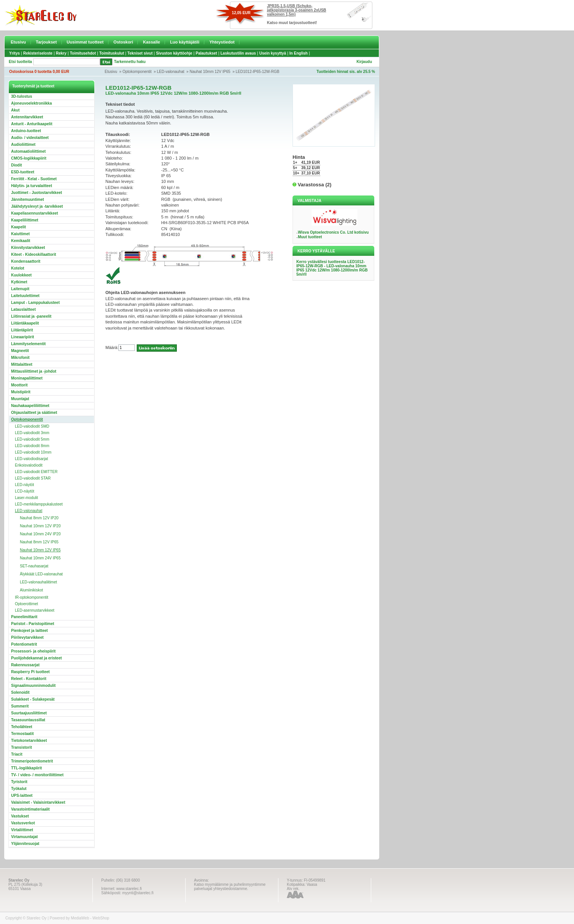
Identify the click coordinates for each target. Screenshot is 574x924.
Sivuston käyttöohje (174, 53)
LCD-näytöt (25, 491)
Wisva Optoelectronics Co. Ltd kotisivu (333, 232)
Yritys (15, 53)
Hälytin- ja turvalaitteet (32, 186)
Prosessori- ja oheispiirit (33, 651)
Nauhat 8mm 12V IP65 (39, 542)
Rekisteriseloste (38, 53)
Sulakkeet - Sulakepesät (33, 699)
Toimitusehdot (83, 53)
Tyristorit (19, 782)
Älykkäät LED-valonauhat (41, 574)
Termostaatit (22, 734)
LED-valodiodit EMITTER (36, 472)
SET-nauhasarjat (34, 566)
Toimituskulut (112, 53)
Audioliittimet (23, 145)
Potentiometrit (24, 644)
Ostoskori (123, 42)
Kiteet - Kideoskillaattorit (34, 254)
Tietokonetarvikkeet (29, 741)
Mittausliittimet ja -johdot (34, 371)
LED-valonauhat (171, 72)
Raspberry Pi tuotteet (30, 672)
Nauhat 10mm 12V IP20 (40, 526)
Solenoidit (20, 692)
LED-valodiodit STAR (33, 478)
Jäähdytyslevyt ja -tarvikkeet (37, 206)
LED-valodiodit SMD (32, 426)
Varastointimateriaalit (30, 809)
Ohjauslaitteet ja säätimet (34, 413)
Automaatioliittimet (28, 151)
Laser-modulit (27, 498)
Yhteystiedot (222, 42)
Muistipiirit (21, 392)
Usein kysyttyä (273, 53)
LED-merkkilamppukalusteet (39, 504)
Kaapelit (19, 227)
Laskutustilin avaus (238, 53)
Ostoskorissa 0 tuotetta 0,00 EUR (39, 72)
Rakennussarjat (25, 665)
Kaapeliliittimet (25, 220)
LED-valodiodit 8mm (32, 446)
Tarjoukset (46, 42)
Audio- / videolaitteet (30, 138)
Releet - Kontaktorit (29, 679)
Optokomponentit (137, 72)
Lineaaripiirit (23, 337)
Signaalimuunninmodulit (33, 686)
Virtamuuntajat (24, 837)
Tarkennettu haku (130, 62)
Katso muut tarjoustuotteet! (292, 23)
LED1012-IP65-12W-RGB (257, 72)
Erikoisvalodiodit (29, 465)
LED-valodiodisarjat (32, 459)
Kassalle (151, 42)
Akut (15, 110)
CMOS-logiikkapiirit (29, 158)
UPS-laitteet (22, 796)
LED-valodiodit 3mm (32, 433)
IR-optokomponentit (32, 597)
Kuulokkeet (21, 275)
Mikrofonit (20, 358)
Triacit (17, 754)
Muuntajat (20, 399)
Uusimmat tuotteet (85, 42)
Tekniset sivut (140, 53)
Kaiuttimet (20, 234)
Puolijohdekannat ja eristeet (36, 658)
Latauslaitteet (23, 309)
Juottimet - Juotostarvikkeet (36, 193)
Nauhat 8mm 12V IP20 (39, 518)
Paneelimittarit (24, 617)
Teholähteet (22, 727)
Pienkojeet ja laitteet (29, 631)
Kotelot (18, 268)
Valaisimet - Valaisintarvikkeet (38, 802)
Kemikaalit (21, 241)
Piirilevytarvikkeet (27, 637)
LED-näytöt (24, 485)
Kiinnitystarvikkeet (28, 248)
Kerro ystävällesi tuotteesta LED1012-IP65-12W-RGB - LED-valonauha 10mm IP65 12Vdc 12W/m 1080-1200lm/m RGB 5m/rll (332, 268)
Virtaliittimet (22, 830)
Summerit (20, 706)
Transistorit (21, 747)
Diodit (16, 165)
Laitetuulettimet (25, 296)
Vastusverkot (23, 823)
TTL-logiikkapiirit (27, 768)
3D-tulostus (22, 96)
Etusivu (18, 42)
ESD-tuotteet (23, 172)
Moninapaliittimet (27, 378)
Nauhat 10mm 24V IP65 (40, 558)
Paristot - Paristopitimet (33, 624)
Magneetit (20, 351)
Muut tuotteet (310, 237)
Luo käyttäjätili (185, 42)
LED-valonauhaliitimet (38, 582)
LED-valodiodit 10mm (33, 452)
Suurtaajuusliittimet (29, 713)
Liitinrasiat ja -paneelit (31, 316)
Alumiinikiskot (32, 590)
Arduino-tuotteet (26, 131)
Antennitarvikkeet (27, 117)
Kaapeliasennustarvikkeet (35, 213)
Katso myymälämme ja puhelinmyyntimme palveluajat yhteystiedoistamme (230, 887)
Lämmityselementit (28, 344)
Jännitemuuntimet (27, 199)
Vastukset (20, 816)
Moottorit (19, 385)
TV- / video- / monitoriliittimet (37, 775)
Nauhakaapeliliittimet (30, 406)
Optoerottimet (27, 604)
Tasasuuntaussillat (28, 720)
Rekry (61, 53)
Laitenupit (20, 289)
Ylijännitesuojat (25, 844)
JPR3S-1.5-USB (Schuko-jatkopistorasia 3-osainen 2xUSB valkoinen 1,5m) (297, 10)
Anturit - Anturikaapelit (32, 124)
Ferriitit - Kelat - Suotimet (34, 179)
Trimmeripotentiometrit (32, 761)
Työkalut (19, 789)
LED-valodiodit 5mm (32, 439)
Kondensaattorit (26, 261)
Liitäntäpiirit (22, 330)
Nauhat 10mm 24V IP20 (40, 534)
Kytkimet (19, 282)
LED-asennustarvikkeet (35, 610)
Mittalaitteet (22, 364)
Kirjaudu (364, 62)
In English (299, 53)
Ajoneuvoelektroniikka (32, 103)
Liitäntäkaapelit (25, 323)
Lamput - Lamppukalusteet (35, 303)
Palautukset (206, 53)
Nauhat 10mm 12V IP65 (210, 72)
